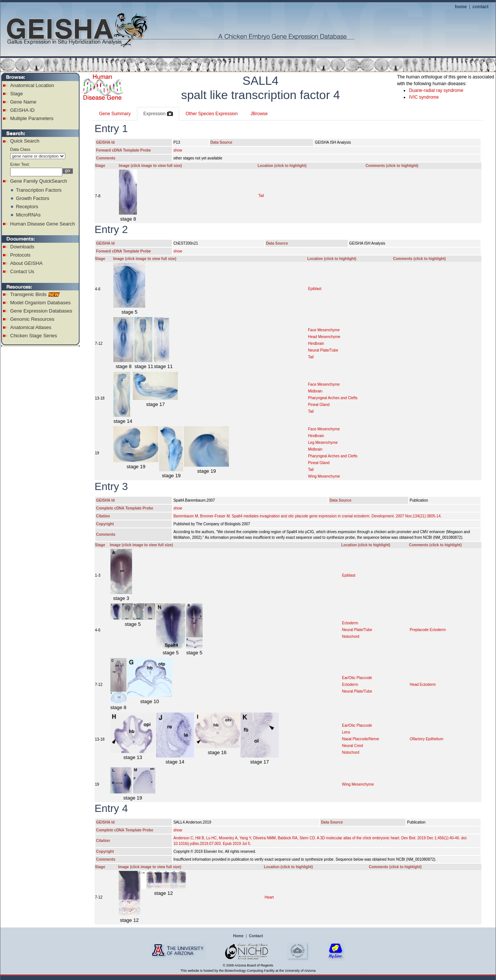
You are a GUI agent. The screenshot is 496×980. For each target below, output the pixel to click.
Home (238, 936)
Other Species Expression (212, 114)
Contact (256, 936)
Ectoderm (350, 623)
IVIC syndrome (424, 97)
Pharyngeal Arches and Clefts (333, 398)
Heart (269, 897)
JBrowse (259, 114)
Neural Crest (352, 746)
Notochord (350, 637)
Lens (346, 732)
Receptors (27, 207)
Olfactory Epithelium (426, 739)
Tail (261, 196)
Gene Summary (115, 114)
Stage (17, 94)
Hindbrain (316, 343)
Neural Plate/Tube (323, 350)
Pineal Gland (319, 405)
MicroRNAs (28, 215)
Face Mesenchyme (324, 330)
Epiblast (315, 289)
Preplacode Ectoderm (428, 630)
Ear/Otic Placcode (357, 678)
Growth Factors (32, 198)
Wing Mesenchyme (324, 476)
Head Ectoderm (423, 685)
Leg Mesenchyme (323, 443)
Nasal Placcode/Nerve (360, 739)
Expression (158, 114)
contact (480, 7)
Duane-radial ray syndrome (436, 90)
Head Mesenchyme (324, 337)
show (178, 150)
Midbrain (315, 391)
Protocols (20, 255)
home (461, 7)
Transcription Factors (39, 190)
